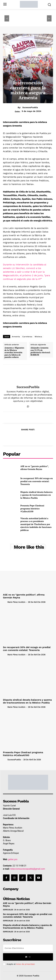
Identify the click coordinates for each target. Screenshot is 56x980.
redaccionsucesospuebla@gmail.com (28, 869)
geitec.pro (13, 859)
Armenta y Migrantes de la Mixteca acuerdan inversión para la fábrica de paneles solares (14, 353)
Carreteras (27, 337)
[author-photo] (5, 602)
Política (28, 77)
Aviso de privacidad (25, 964)
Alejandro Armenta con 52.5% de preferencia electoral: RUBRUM (40, 351)
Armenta (16, 337)
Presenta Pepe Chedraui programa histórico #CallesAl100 (32, 508)
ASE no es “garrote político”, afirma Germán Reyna (35, 468)
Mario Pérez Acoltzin (16, 602)
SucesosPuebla (30, 107)
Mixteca (38, 337)
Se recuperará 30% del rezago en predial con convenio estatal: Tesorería (37, 481)
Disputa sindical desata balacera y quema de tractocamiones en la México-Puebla (37, 495)
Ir (28, 957)
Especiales (8, 910)
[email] (28, 948)
